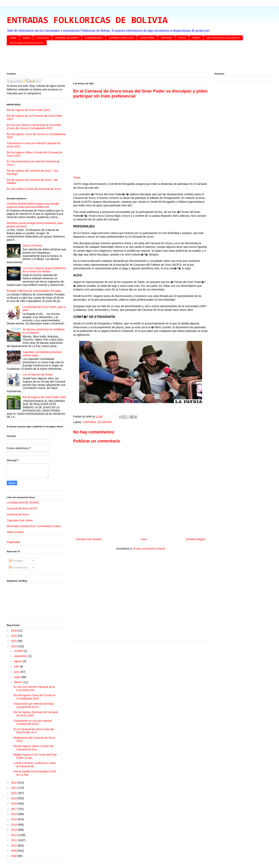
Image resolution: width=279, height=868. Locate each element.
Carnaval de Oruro (18, 514)
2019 (14, 798)
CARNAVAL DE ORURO (67, 38)
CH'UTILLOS (43, 38)
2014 (14, 825)
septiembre (21, 656)
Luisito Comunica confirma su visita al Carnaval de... (34, 765)
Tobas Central (15, 532)
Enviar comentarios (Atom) (149, 549)
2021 (14, 788)
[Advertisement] (122, 60)
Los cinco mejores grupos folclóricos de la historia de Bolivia (44, 270)
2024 (14, 641)
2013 (14, 830)
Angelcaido (13, 542)
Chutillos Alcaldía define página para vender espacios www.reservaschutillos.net (33, 205)
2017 (14, 809)
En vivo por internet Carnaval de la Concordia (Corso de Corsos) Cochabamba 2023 (34, 127)
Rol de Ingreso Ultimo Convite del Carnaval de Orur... (34, 748)
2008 (14, 856)
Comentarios (18, 567)
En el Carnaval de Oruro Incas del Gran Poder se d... (34, 731)
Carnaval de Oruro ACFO (22, 508)
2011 (14, 840)
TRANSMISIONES (93, 38)
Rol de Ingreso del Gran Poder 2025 (28, 110)
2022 (14, 783)
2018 (14, 804)
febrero (19, 682)
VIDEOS (196, 38)
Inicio (144, 539)
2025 (14, 636)
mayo (18, 677)
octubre (19, 651)
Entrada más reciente (89, 539)
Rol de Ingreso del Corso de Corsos (27, 43)
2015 (14, 819)
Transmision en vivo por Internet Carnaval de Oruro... (33, 722)
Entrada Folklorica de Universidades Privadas (34, 291)
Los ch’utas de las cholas (38, 374)
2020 (14, 793)
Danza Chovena (32, 246)
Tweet (77, 178)
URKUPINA (166, 38)
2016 (14, 814)
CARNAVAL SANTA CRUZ (121, 38)
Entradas (16, 561)
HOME (13, 38)
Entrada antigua (196, 539)
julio (17, 666)
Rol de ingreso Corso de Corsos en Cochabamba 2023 (34, 697)
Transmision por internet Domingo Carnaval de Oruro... (34, 705)
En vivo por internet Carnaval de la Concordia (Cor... (34, 688)
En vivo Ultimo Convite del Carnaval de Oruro (34, 189)
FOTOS (182, 38)
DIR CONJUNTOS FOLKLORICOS (223, 38)
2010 (14, 846)
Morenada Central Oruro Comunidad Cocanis (34, 526)
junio (17, 672)
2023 (14, 646)
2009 (14, 851)
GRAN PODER (147, 38)
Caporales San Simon (20, 520)
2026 (14, 631)
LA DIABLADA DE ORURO (23, 503)
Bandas (26, 38)
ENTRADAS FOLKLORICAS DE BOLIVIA (87, 21)
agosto (18, 661)
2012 (14, 835)
